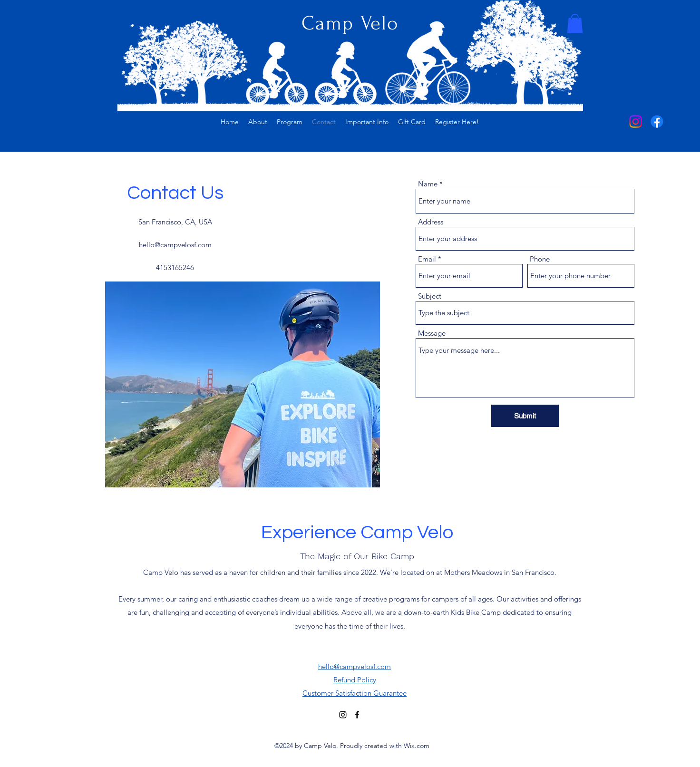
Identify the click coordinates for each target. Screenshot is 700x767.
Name (428, 184)
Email (427, 259)
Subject (430, 296)
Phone (540, 259)
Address (431, 222)
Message (432, 333)
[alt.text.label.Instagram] (636, 121)
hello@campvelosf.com (175, 245)
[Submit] (525, 416)
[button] (575, 24)
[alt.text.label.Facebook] (657, 121)
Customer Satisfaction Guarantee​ (355, 693)
